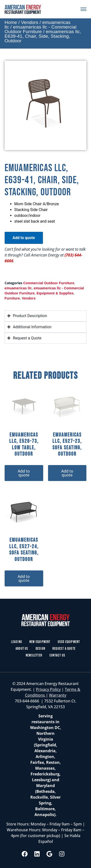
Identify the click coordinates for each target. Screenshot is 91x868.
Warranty (58, 695)
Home (11, 22)
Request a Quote (64, 649)
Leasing (17, 642)
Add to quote (24, 238)
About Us (22, 649)
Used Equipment (69, 642)
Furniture (12, 298)
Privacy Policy (48, 689)
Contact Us (57, 655)
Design (40, 649)
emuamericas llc (18, 288)
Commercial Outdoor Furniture (49, 283)
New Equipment (40, 642)
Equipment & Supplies (55, 293)
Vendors (30, 22)
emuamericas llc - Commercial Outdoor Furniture (41, 29)
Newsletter (34, 655)
